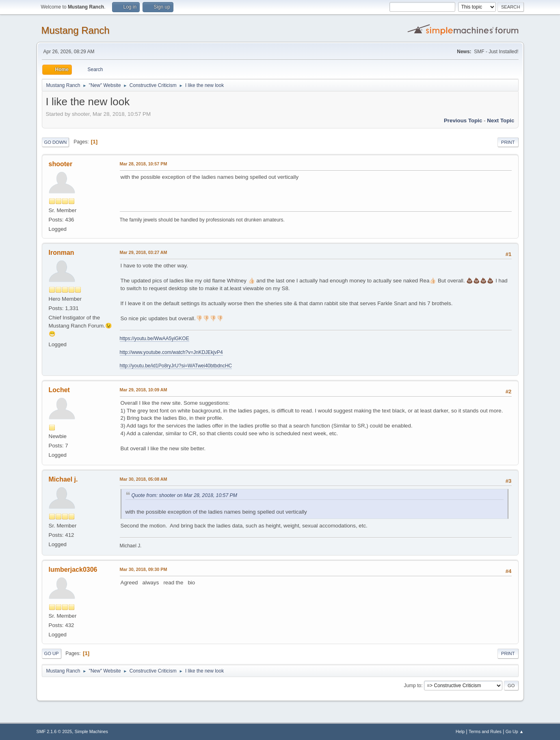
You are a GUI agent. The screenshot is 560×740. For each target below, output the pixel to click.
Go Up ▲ (515, 731)
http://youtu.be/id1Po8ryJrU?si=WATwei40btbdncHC (176, 366)
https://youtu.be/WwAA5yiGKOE (155, 339)
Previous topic (463, 120)
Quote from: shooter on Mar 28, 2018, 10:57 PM (184, 495)
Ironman (62, 253)
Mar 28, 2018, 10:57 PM (144, 164)
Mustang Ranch (76, 30)
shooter (61, 164)
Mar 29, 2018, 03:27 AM (144, 252)
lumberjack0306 (73, 570)
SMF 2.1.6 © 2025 (54, 731)
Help (460, 731)
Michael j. (63, 479)
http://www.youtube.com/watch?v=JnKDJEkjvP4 (171, 352)
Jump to (413, 686)
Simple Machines (91, 731)
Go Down (56, 142)
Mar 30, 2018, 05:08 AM (144, 479)
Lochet (59, 390)
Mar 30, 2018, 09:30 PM (144, 569)
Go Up (52, 653)
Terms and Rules (485, 731)
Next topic (501, 120)
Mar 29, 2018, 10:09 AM (144, 390)
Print (508, 142)
